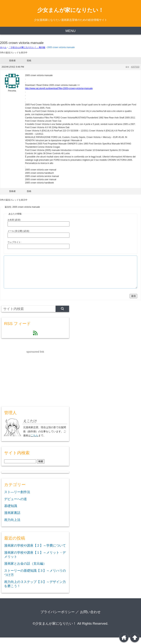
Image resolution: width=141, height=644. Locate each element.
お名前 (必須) (14, 220)
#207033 (135, 67)
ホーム (3, 47)
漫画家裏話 (12, 519)
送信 (133, 302)
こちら (34, 442)
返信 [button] (127, 67)
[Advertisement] (28, 383)
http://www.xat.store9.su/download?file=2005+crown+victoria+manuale (59, 88)
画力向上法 (12, 526)
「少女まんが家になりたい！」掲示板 (27, 47)
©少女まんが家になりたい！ (54, 630)
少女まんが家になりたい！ (70, 10)
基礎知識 (11, 512)
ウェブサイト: (14, 242)
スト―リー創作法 (17, 498)
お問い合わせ (90, 618)
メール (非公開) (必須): (19, 231)
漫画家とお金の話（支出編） (25, 570)
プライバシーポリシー (58, 618)
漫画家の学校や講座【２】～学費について (35, 552)
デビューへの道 (16, 506)
